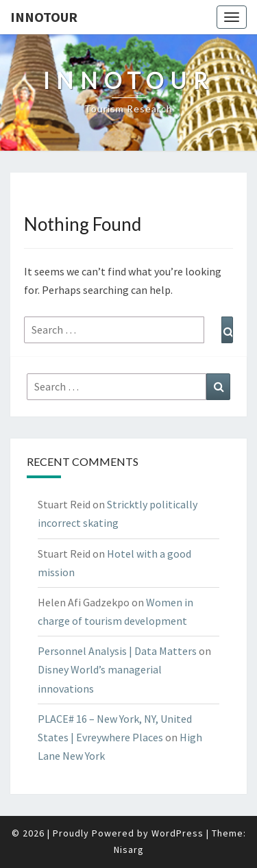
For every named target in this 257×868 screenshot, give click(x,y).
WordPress (178, 833)
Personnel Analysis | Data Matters (117, 651)
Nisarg (129, 850)
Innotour (44, 17)
